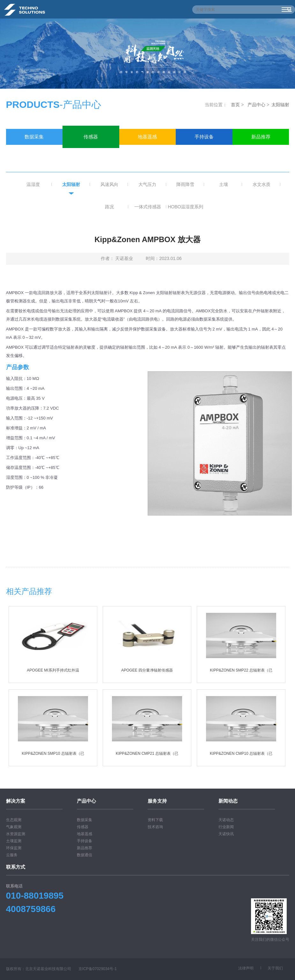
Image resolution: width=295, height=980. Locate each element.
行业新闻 (226, 827)
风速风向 (109, 184)
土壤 (224, 184)
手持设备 (204, 137)
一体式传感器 (148, 207)
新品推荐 (261, 137)
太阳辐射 (280, 105)
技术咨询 (155, 827)
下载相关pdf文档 (147, 546)
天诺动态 (226, 820)
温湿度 (33, 184)
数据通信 (34, 153)
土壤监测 (14, 841)
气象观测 (14, 827)
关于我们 (275, 968)
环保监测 (14, 848)
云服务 (12, 855)
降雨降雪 (185, 184)
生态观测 (14, 820)
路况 (109, 207)
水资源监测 (16, 834)
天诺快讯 (226, 834)
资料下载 (155, 820)
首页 (235, 105)
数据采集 (34, 137)
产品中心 (256, 105)
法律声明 (246, 968)
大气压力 (147, 184)
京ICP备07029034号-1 (98, 969)
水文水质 (262, 184)
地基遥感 (147, 137)
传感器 (91, 137)
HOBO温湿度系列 (185, 207)
